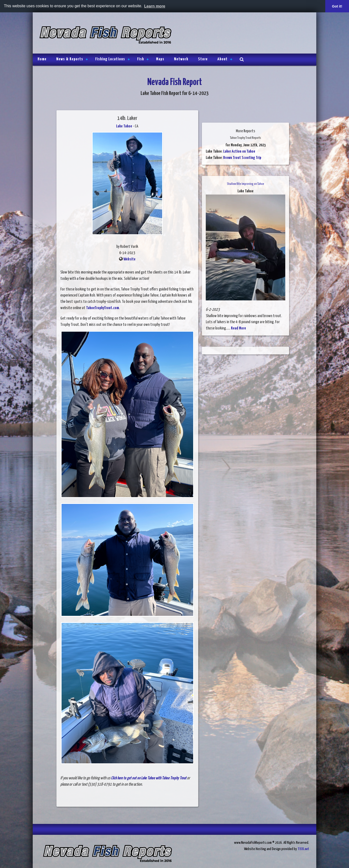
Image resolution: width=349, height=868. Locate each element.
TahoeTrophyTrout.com (103, 308)
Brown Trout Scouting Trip (242, 158)
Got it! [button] (337, 6)
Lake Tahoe (124, 126)
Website (129, 259)
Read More (238, 328)
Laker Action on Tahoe (239, 152)
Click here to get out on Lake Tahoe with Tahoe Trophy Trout (149, 778)
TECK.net (303, 849)
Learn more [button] (155, 6)
